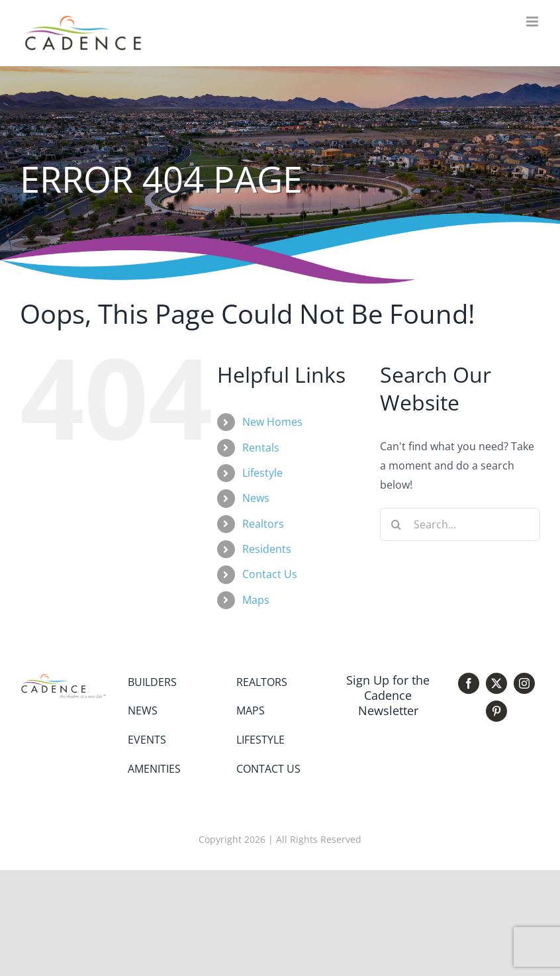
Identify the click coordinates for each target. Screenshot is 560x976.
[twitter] (496, 683)
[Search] (397, 524)
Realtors (263, 524)
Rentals (261, 448)
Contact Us (270, 574)
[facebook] (469, 683)
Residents (267, 549)
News (256, 498)
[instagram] (524, 683)
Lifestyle (262, 473)
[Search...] (460, 524)
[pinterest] (496, 711)
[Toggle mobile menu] (533, 22)
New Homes (272, 422)
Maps (256, 600)
